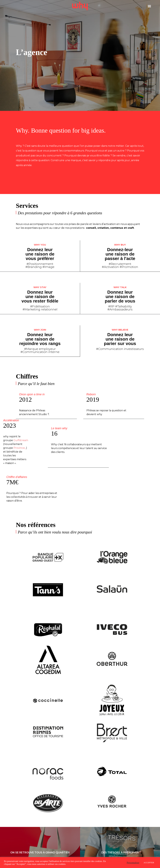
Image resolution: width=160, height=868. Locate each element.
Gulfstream (21, 440)
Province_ (20, 447)
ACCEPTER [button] (149, 863)
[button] (149, 6)
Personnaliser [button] (133, 863)
